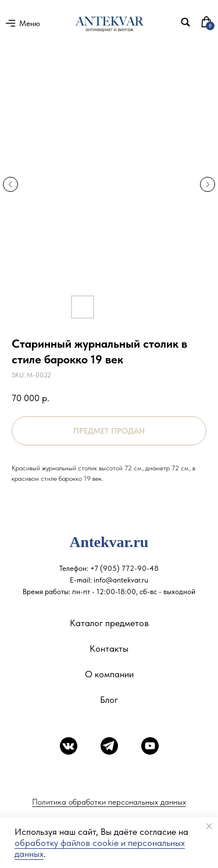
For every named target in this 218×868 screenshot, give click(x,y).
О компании (109, 674)
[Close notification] (209, 826)
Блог (109, 700)
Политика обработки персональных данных (109, 802)
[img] (185, 22)
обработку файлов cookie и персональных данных (100, 848)
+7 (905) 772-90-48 (124, 568)
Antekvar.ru (109, 542)
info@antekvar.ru (121, 580)
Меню (30, 23)
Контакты (109, 649)
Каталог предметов (109, 623)
